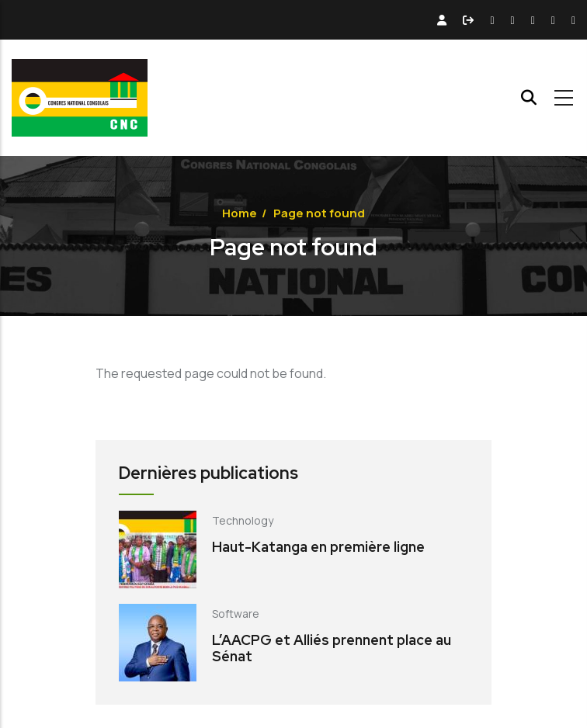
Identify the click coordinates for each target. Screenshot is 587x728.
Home (240, 213)
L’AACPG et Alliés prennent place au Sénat (332, 648)
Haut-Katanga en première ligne (318, 547)
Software (236, 614)
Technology (243, 520)
